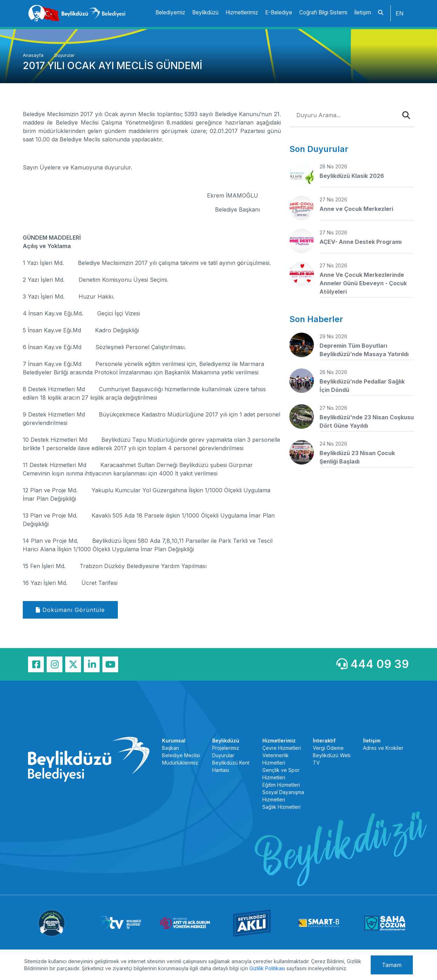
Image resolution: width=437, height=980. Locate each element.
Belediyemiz (170, 12)
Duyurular (65, 55)
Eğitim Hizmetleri (281, 785)
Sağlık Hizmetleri (281, 807)
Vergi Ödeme (328, 748)
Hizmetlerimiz (242, 12)
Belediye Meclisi (181, 755)
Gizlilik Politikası (267, 968)
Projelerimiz (226, 748)
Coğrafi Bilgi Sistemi (323, 12)
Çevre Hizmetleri (282, 748)
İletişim (363, 12)
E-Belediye (279, 12)
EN (400, 13)
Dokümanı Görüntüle (70, 610)
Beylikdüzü (205, 12)
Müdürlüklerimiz (180, 763)
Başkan (170, 748)
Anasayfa (34, 55)
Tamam (392, 965)
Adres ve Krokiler (383, 748)
